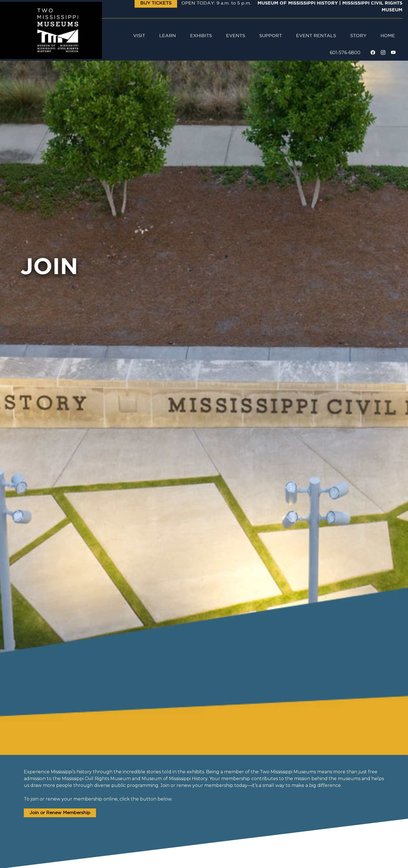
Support (271, 36)
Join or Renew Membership (60, 813)
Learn (168, 36)
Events (236, 36)
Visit (139, 36)
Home (388, 36)
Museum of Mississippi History (298, 3)
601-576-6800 (345, 53)
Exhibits (201, 36)
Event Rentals (316, 36)
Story (358, 36)
